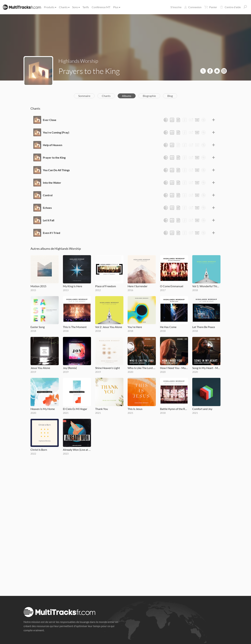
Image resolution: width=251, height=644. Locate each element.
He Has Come (168, 327)
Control (48, 195)
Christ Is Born (39, 450)
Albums (127, 96)
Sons (76, 7)
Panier (211, 7)
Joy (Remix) (70, 368)
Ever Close (50, 120)
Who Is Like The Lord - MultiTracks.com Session (142, 368)
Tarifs (86, 7)
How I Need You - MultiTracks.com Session (174, 368)
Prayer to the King (54, 157)
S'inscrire (176, 7)
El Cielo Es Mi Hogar (75, 409)
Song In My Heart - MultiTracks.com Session (206, 368)
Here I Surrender (138, 286)
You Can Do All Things (56, 170)
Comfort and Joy (202, 409)
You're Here (135, 327)
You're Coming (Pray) (56, 132)
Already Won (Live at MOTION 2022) (77, 450)
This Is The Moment (75, 327)
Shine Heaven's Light (108, 368)
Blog (170, 96)
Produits (50, 7)
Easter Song (38, 327)
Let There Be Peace (204, 327)
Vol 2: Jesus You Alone (109, 327)
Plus (116, 7)
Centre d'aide (230, 7)
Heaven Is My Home (43, 409)
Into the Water (52, 183)
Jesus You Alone (40, 368)
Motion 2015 (38, 286)
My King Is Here (73, 286)
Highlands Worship (78, 61)
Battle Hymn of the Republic (174, 409)
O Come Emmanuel (172, 286)
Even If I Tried (52, 233)
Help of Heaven (53, 145)
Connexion (193, 7)
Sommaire (84, 96)
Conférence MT (101, 7)
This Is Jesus (135, 409)
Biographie (149, 96)
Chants (64, 7)
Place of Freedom (106, 286)
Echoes (47, 208)
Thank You (102, 409)
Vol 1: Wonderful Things (206, 286)
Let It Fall (49, 220)
